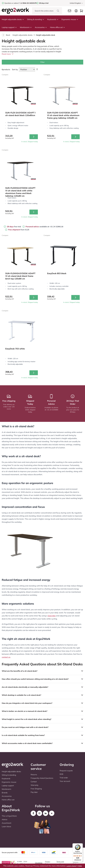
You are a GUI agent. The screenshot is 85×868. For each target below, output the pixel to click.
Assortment (6, 823)
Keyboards (53, 19)
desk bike (52, 616)
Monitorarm (26, 27)
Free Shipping (36, 789)
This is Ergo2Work (9, 816)
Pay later (34, 792)
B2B (61, 774)
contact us (6, 657)
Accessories (41, 27)
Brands (5, 793)
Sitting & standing (36, 19)
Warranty (34, 785)
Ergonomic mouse (70, 19)
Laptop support (9, 27)
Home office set (57, 27)
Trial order (64, 778)
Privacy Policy (48, 863)
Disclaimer (39, 863)
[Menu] (81, 845)
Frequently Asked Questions (42, 778)
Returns (34, 775)
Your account (65, 781)
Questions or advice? (12, 3)
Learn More (6, 826)
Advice (5, 819)
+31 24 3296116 (56, 227)
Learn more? (72, 866)
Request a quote (66, 771)
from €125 (19, 230)
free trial (14, 227)
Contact (34, 782)
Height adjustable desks (13, 19)
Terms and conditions (60, 863)
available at (38, 227)
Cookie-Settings (76, 863)
